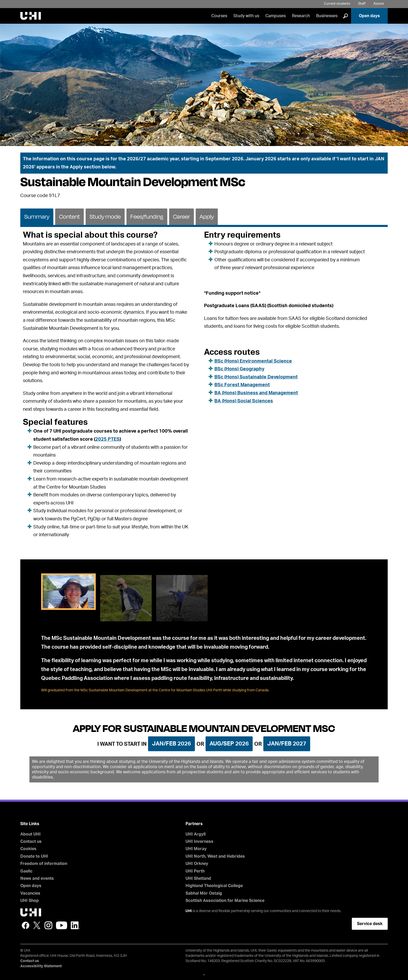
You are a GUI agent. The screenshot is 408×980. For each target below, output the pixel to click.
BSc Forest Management (242, 385)
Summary (37, 216)
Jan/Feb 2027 (287, 744)
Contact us (31, 842)
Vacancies (30, 893)
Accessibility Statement (41, 966)
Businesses (327, 16)
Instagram (48, 925)
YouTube (62, 925)
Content (69, 216)
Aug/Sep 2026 (229, 744)
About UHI (30, 834)
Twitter (37, 925)
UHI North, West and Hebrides (215, 856)
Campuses (276, 16)
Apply (207, 216)
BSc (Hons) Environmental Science (253, 361)
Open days (369, 16)
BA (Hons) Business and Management (256, 393)
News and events (37, 878)
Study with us (246, 16)
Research (301, 16)
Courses (219, 16)
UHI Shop (30, 901)
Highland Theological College (214, 886)
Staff (362, 4)
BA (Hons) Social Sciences (244, 401)
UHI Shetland (198, 878)
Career (181, 216)
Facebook (25, 925)
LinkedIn (75, 925)
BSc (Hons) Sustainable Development (256, 377)
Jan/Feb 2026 (171, 744)
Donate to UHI (34, 856)
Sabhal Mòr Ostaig (204, 893)
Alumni (379, 4)
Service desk (370, 924)
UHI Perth (195, 871)
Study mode (105, 216)
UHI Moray (196, 849)
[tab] (37, 216)
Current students (337, 4)
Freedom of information (44, 864)
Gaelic (26, 871)
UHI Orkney (197, 864)
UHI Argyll (196, 834)
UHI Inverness (199, 842)
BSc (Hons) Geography (239, 369)
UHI (189, 911)
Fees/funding (147, 216)
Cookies (28, 849)
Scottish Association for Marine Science (225, 901)
